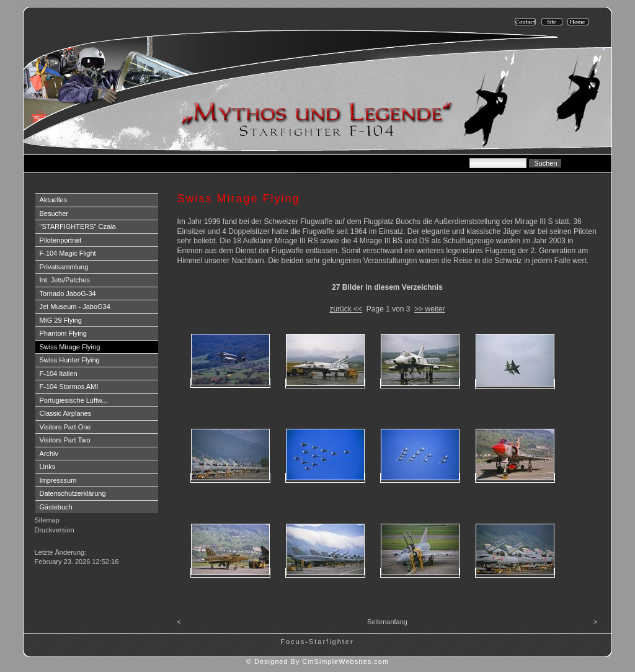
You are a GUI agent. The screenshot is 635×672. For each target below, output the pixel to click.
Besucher (54, 213)
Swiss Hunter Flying (70, 360)
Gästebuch (56, 507)
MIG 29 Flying (61, 320)
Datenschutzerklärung (73, 493)
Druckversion (55, 530)
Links (48, 467)
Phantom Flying (63, 333)
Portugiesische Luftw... (74, 400)
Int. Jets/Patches (65, 280)
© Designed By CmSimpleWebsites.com (317, 661)
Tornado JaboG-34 (68, 293)
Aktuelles (54, 200)
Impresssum (58, 480)
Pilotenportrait (61, 240)
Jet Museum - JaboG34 (75, 307)
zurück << (346, 309)
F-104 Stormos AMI (69, 387)
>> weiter (429, 309)
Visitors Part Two (65, 440)
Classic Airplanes (66, 413)
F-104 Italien (59, 374)
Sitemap (47, 520)
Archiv (49, 454)
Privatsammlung (64, 267)
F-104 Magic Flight (68, 253)
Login (44, 542)
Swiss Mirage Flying (70, 347)
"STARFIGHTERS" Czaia (78, 226)
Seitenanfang (387, 622)
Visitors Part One (65, 427)
